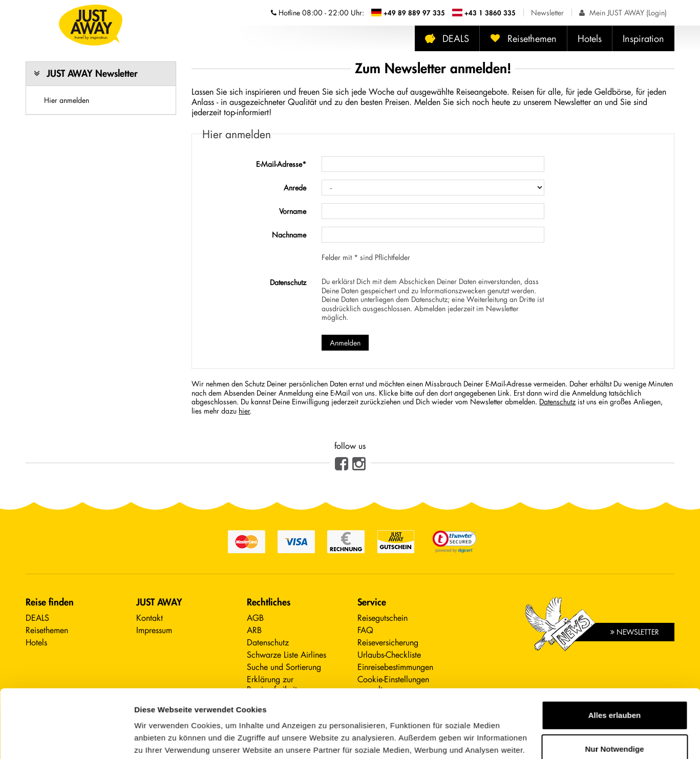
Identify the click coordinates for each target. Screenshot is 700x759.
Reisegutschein (383, 617)
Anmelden (345, 343)
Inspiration (643, 38)
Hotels (590, 38)
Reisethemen (523, 38)
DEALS (447, 38)
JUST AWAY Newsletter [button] (92, 73)
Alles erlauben (615, 651)
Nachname (289, 235)
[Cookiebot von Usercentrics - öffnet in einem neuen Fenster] (66, 739)
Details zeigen (160, 739)
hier (244, 411)
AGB (255, 617)
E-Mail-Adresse (281, 164)
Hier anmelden (67, 100)
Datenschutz (288, 282)
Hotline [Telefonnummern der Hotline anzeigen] (317, 13)
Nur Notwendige (615, 685)
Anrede (295, 188)
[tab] (101, 74)
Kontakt (150, 617)
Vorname (293, 211)
